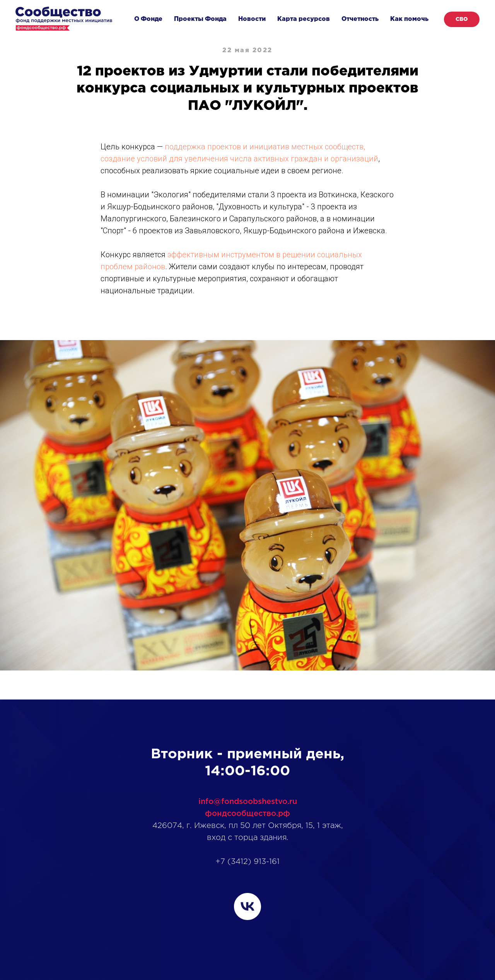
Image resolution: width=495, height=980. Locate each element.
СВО (462, 19)
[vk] (247, 906)
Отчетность (360, 19)
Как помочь (409, 19)
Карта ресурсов (304, 19)
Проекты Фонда (200, 19)
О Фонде (148, 19)
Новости (252, 19)
